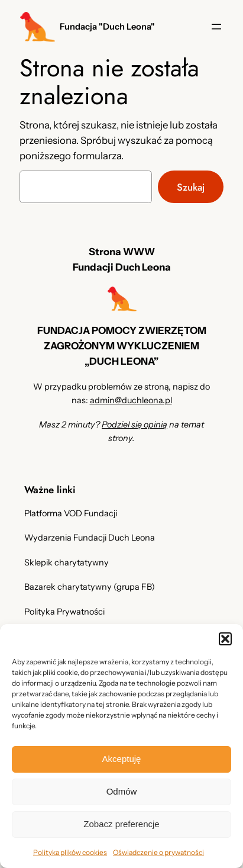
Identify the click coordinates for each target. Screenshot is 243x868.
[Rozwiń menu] (216, 27)
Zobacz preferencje (121, 824)
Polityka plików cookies (70, 852)
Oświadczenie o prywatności (158, 852)
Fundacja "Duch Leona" (107, 27)
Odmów (122, 791)
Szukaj (191, 187)
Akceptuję (122, 759)
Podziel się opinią (135, 425)
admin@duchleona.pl (131, 400)
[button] (225, 639)
